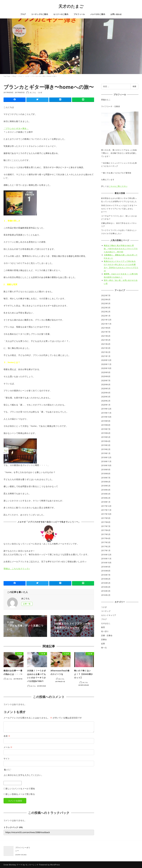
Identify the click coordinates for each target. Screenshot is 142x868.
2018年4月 (106, 490)
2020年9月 (106, 372)
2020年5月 (106, 389)
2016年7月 (106, 575)
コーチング (106, 611)
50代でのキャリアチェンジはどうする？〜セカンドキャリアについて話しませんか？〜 (119, 209)
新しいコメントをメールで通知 (20, 789)
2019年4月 (106, 441)
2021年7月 (106, 332)
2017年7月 (106, 526)
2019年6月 (106, 433)
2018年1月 (106, 502)
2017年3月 (106, 542)
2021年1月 (106, 356)
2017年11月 (106, 510)
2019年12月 (106, 409)
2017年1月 (106, 551)
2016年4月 (106, 587)
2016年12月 (106, 555)
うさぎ (40, 92)
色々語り (105, 631)
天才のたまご (71, 6)
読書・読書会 (107, 635)
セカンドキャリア (109, 615)
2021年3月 (106, 348)
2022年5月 (106, 303)
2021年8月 (106, 328)
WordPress (55, 865)
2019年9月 (106, 421)
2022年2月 (106, 312)
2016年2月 (106, 595)
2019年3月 (106, 445)
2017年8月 (106, 522)
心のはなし (106, 623)
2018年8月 (106, 474)
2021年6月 (106, 336)
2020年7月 (106, 381)
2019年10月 (106, 417)
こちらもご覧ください (118, 186)
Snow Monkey (10, 865)
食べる (104, 648)
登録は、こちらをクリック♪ (17, 569)
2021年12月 (106, 320)
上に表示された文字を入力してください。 (23, 775)
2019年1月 (106, 453)
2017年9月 (106, 518)
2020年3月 (106, 397)
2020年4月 (106, 393)
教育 (103, 627)
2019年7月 (106, 429)
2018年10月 (106, 465)
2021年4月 (106, 344)
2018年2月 (106, 498)
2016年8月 (106, 571)
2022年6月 (106, 299)
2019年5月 (106, 437)
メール (8, 747)
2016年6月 (106, 579)
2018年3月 (106, 494)
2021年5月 (106, 340)
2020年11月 (106, 364)
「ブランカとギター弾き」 (16, 128)
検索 (134, 86)
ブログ (104, 619)
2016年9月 (106, 567)
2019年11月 (106, 413)
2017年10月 (106, 514)
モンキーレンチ (32, 865)
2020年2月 (106, 401)
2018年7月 (106, 478)
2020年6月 (106, 385)
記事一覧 (27, 604)
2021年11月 (106, 324)
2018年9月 (106, 470)
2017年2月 (106, 547)
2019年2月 (106, 449)
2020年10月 (106, 368)
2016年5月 (106, 583)
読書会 (104, 639)
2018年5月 (106, 486)
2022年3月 (106, 308)
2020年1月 (106, 405)
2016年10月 (106, 563)
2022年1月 (106, 316)
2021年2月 (106, 352)
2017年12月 (106, 506)
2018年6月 (106, 482)
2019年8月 (106, 425)
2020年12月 (106, 360)
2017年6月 (106, 530)
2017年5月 (106, 534)
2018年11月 (106, 461)
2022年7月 (106, 295)
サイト (7, 758)
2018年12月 (106, 457)
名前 (7, 736)
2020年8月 (106, 376)
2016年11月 (106, 559)
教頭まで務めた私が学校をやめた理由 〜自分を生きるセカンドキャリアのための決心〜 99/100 (121, 249)
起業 (103, 644)
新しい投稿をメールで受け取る (20, 794)
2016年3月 (106, 591)
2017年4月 (106, 538)
